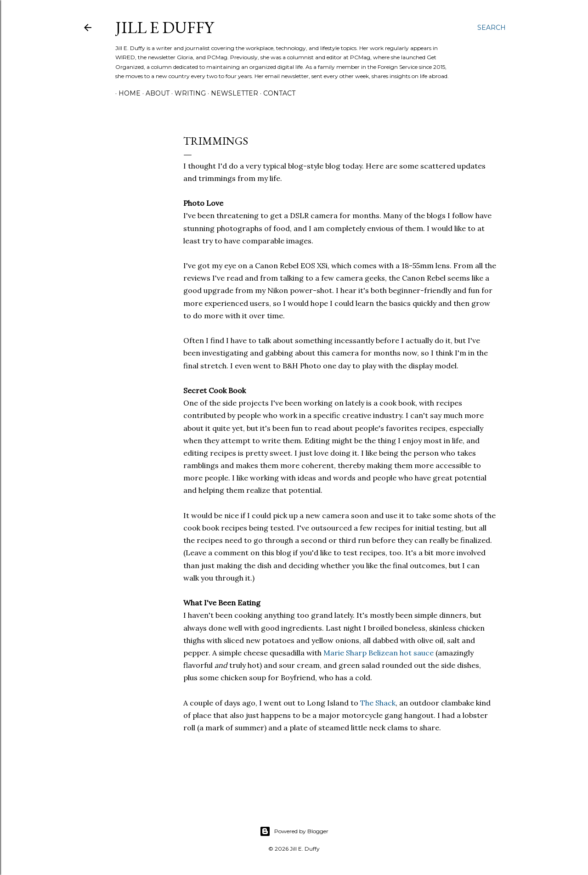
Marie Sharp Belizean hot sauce (379, 653)
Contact (276, 93)
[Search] (492, 28)
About (154, 93)
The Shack (378, 703)
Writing (187, 93)
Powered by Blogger (294, 831)
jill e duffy (164, 27)
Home (126, 93)
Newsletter (231, 93)
